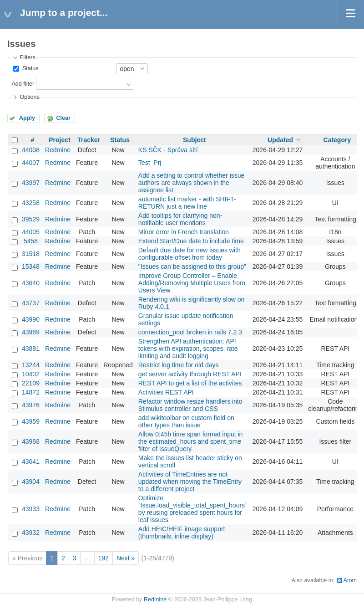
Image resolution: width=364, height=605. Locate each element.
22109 (31, 383)
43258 (31, 203)
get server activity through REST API (190, 374)
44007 (31, 163)
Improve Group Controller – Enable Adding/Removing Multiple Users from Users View (192, 283)
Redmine (58, 150)
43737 (31, 303)
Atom (350, 580)
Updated (280, 140)
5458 (31, 241)
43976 (31, 405)
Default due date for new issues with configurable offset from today (190, 254)
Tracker (89, 140)
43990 (31, 319)
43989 (31, 332)
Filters (27, 57)
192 (104, 558)
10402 (31, 374)
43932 (31, 533)
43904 (31, 482)
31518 (31, 254)
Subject (195, 140)
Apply (27, 118)
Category (337, 140)
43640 (31, 283)
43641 (31, 461)
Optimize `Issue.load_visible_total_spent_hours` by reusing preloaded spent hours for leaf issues (193, 509)
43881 (31, 349)
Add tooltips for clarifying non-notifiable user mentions (180, 219)
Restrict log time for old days (179, 365)
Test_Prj (150, 163)
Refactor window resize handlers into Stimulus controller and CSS (190, 405)
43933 (31, 509)
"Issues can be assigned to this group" (192, 267)
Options (29, 97)
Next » (126, 558)
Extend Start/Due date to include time (191, 241)
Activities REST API (166, 392)
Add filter (23, 84)
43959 (31, 421)
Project (59, 140)
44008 (31, 150)
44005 (31, 232)
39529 (31, 219)
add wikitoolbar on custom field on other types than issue (186, 421)
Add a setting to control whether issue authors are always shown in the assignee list (191, 183)
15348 (31, 267)
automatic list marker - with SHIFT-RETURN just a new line (187, 203)
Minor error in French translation (184, 232)
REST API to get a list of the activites (190, 383)
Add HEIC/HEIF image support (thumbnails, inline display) (182, 533)
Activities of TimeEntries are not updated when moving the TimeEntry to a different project (190, 482)
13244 (31, 365)
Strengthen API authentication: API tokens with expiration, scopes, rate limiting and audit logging (188, 349)
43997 (31, 183)
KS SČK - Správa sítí (168, 150)
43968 (31, 441)
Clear (63, 118)
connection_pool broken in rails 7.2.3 (190, 332)
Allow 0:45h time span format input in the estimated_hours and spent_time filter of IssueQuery (191, 441)
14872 (31, 392)
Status (29, 68)
